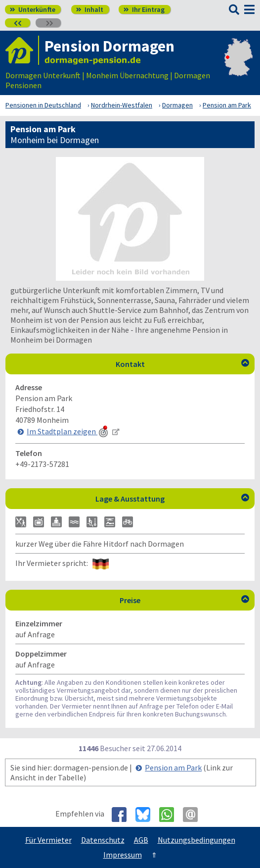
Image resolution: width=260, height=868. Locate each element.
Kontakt (183, 364)
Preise (184, 600)
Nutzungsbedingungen (196, 840)
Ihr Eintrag (144, 9)
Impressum (123, 855)
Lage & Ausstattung (172, 499)
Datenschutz (103, 840)
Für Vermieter (48, 840)
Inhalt (90, 9)
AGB (141, 840)
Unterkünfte (33, 9)
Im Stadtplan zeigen (68, 431)
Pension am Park (173, 767)
